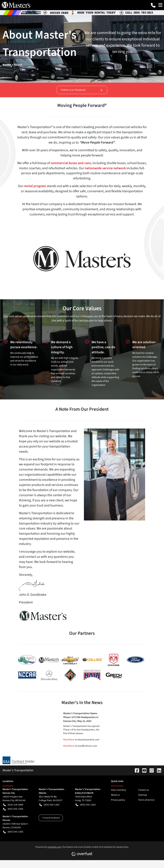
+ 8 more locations (51, 818)
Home (7, 65)
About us (115, 795)
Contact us (144, 790)
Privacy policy (118, 800)
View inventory (119, 790)
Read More (69, 740)
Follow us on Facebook (82, 90)
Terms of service (146, 800)
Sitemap (143, 795)
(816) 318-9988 (13, 805)
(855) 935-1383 (13, 809)
